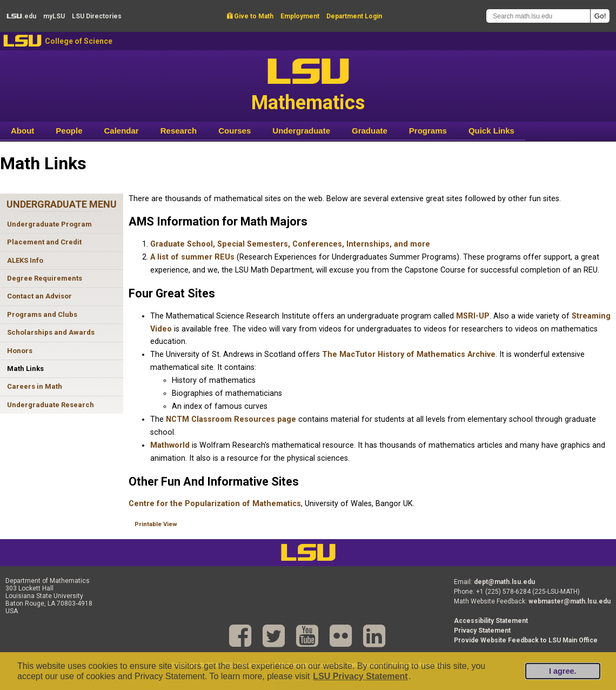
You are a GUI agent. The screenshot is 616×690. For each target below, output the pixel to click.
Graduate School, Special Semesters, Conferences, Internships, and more (290, 244)
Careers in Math (35, 386)
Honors (20, 351)
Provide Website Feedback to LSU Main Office (526, 640)
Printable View (156, 524)
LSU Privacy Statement (360, 676)
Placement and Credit (44, 242)
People (69, 131)
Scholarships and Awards (51, 332)
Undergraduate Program (49, 224)
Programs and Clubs (42, 314)
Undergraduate (301, 131)
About (22, 131)
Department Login (354, 16)
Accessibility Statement (491, 621)
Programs (428, 131)
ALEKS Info (25, 260)
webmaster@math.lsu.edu (570, 601)
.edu (21, 16)
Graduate (370, 131)
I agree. (563, 671)
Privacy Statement (482, 631)
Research (179, 131)
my (54, 16)
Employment (300, 16)
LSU (22, 41)
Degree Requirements (45, 278)
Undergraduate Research (51, 405)
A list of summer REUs (192, 257)
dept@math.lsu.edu (504, 582)
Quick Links (491, 131)
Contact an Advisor (39, 296)
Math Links (25, 369)
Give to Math (250, 16)
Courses (235, 131)
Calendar (122, 131)
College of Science (79, 41)
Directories (97, 16)
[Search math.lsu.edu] (538, 16)
